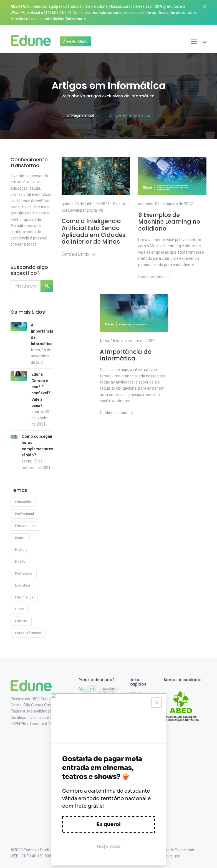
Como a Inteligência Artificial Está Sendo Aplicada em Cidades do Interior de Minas (94, 232)
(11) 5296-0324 (57, 13)
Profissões (24, 573)
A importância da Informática (42, 334)
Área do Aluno (75, 41)
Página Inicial (81, 115)
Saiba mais (76, 19)
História (21, 549)
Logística (22, 585)
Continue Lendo (78, 254)
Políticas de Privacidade (175, 850)
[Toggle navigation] (194, 41)
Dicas (20, 609)
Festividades (25, 526)
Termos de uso (167, 856)
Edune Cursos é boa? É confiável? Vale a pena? (41, 390)
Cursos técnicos (28, 633)
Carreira (21, 621)
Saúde (20, 538)
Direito (20, 561)
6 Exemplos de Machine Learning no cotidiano (169, 222)
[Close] (207, 7)
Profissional (24, 514)
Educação (23, 502)
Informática (24, 597)
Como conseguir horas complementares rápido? (37, 446)
